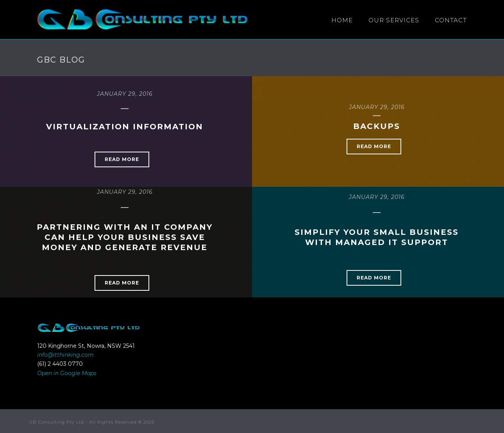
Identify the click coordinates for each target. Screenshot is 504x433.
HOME (342, 20)
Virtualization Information (125, 127)
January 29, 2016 (125, 94)
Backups (377, 126)
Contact (451, 20)
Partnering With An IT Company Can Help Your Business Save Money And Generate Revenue (125, 237)
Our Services (394, 20)
